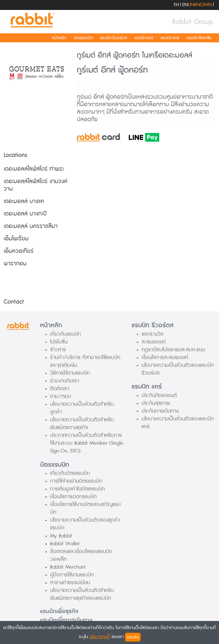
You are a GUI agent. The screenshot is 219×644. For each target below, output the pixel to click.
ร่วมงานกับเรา (65, 381)
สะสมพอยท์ (154, 342)
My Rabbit (61, 536)
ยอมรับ (133, 637)
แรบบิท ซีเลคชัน (199, 38)
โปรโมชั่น (59, 342)
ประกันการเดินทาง (160, 411)
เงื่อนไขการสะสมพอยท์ (165, 357)
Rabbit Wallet (65, 544)
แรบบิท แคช (170, 38)
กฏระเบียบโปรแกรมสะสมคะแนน (173, 350)
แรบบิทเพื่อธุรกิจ (59, 611)
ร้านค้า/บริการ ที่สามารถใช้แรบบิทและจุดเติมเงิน (85, 361)
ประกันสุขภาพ (156, 403)
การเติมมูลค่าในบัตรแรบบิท (77, 489)
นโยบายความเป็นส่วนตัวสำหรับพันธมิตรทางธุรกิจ (82, 424)
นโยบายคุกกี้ (100, 637)
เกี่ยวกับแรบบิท (65, 334)
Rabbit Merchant (68, 567)
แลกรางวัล (152, 334)
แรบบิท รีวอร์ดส (114, 38)
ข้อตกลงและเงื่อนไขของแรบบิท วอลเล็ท (81, 555)
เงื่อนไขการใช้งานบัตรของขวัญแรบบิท (85, 508)
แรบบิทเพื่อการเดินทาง (66, 620)
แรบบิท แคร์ (144, 38)
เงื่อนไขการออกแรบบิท (73, 497)
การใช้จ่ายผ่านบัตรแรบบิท (76, 481)
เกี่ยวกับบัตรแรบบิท (70, 473)
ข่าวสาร (58, 350)
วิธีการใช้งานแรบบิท (70, 373)
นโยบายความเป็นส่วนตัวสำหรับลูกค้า (82, 408)
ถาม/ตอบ (61, 396)
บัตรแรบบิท (83, 38)
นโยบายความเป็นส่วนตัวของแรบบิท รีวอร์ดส (178, 369)
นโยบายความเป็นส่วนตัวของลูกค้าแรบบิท (85, 524)
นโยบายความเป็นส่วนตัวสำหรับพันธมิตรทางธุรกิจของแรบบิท (82, 594)
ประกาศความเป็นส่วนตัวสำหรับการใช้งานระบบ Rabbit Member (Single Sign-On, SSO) (87, 443)
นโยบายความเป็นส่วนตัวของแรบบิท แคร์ (178, 423)
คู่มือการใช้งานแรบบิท (72, 575)
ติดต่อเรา (60, 388)
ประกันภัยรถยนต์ (159, 395)
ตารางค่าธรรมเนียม (70, 582)
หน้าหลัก (59, 38)
